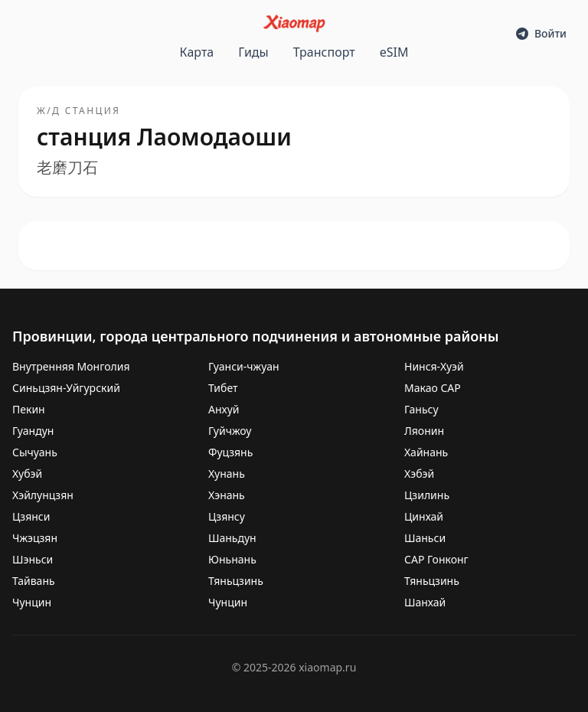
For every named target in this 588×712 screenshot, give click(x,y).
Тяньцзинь (236, 581)
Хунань (227, 474)
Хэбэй (419, 474)
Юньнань (232, 559)
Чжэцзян (35, 538)
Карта (197, 52)
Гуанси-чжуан (244, 366)
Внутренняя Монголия (71, 366)
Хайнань (426, 452)
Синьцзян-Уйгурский (66, 388)
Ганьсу (421, 409)
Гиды (253, 52)
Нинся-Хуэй (434, 366)
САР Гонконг (436, 559)
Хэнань (227, 495)
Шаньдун (232, 538)
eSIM (394, 52)
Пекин (29, 409)
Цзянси (31, 516)
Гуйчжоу (230, 431)
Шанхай (425, 602)
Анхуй (224, 409)
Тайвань (34, 581)
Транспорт (324, 52)
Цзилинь (427, 495)
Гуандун (33, 431)
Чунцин (32, 602)
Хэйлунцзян (43, 495)
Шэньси (33, 559)
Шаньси (425, 538)
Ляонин (424, 431)
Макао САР (433, 388)
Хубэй (27, 474)
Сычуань (35, 452)
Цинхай (424, 516)
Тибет (223, 388)
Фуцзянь (230, 452)
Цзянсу (227, 516)
